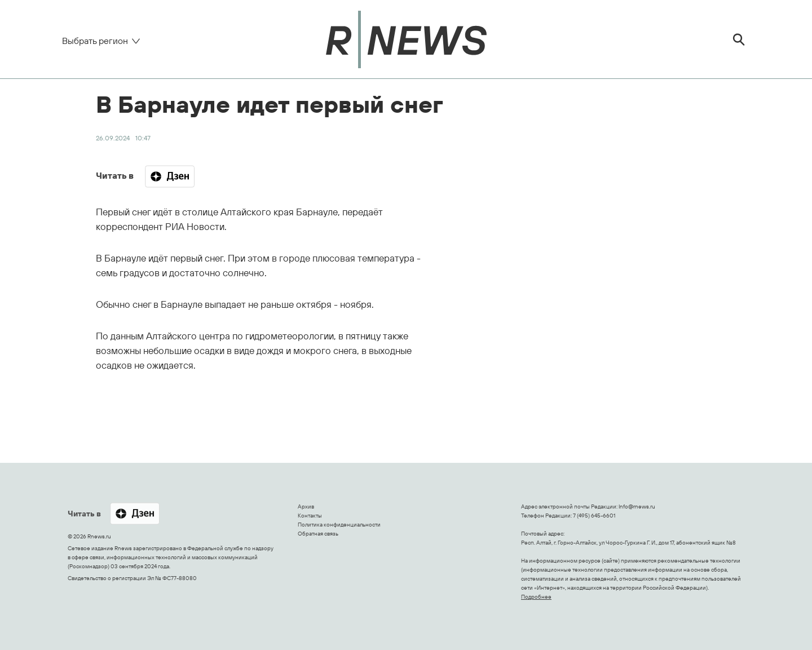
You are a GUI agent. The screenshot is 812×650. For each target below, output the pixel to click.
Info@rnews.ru (637, 507)
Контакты (310, 516)
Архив (306, 507)
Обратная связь (318, 534)
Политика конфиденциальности (339, 525)
